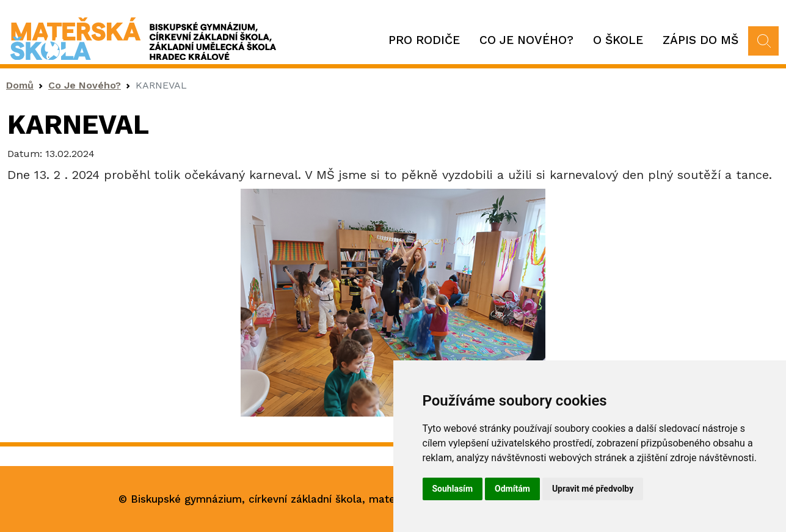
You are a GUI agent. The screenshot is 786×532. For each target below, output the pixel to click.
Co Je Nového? (85, 85)
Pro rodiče (424, 40)
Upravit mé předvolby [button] (593, 489)
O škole (618, 40)
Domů (20, 85)
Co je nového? (526, 40)
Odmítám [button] (512, 489)
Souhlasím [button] (453, 489)
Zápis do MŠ (700, 40)
